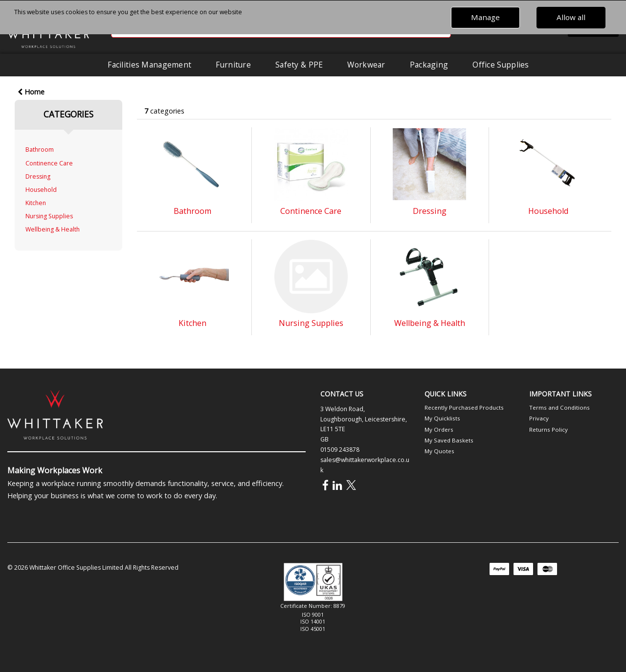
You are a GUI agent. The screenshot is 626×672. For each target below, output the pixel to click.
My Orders (439, 429)
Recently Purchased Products (464, 407)
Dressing (38, 176)
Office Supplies (501, 65)
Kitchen (36, 203)
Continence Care (49, 163)
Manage (485, 17)
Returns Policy (548, 429)
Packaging (429, 65)
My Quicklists (442, 418)
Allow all (571, 17)
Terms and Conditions (559, 407)
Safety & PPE (299, 65)
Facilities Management (149, 65)
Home (31, 92)
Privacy (539, 418)
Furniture (233, 65)
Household (41, 190)
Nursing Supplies (49, 216)
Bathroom (40, 150)
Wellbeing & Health (53, 229)
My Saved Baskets (449, 440)
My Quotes (439, 451)
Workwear (366, 65)
